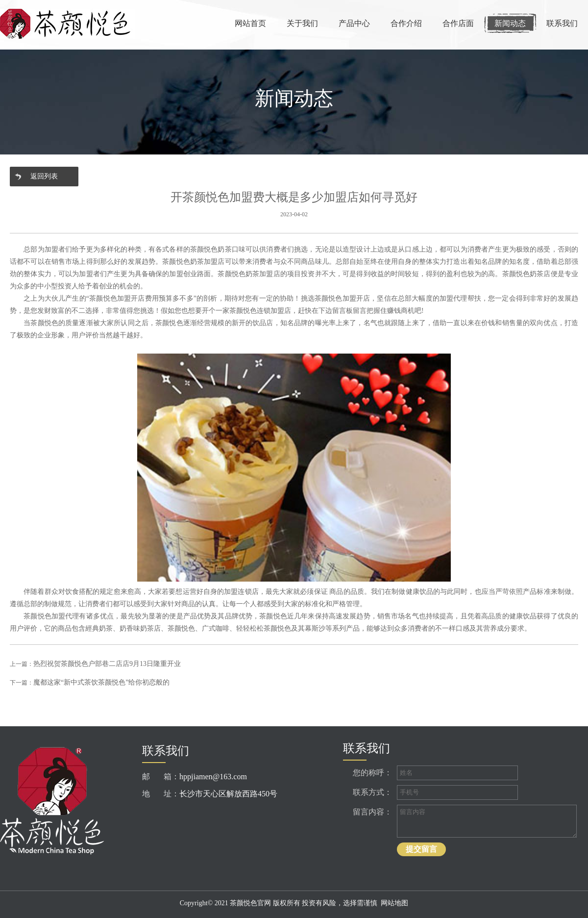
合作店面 (458, 23)
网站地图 (394, 903)
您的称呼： (372, 773)
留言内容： (372, 812)
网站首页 (250, 23)
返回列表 (44, 176)
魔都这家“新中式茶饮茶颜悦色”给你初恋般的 (101, 682)
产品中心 (354, 23)
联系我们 (562, 23)
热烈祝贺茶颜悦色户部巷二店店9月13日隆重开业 (107, 664)
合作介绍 (406, 23)
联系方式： (372, 792)
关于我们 (302, 23)
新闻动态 (510, 23)
